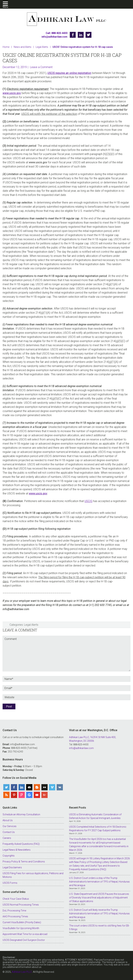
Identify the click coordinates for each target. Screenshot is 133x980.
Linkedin (81, 35)
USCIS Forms (10, 883)
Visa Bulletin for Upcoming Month (21, 928)
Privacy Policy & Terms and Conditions (24, 862)
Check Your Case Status (16, 899)
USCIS (88, 501)
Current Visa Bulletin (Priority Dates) (22, 922)
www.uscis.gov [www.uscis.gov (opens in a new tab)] (12, 93)
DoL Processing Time (14, 911)
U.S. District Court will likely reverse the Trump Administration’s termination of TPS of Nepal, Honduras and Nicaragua (99, 914)
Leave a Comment (41, 67)
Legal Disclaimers (12, 867)
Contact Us (9, 832)
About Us (8, 820)
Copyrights (9, 856)
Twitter (88, 35)
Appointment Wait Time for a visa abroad (25, 934)
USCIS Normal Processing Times (21, 905)
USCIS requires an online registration (69, 73)
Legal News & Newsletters (17, 850)
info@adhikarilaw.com (54, 37)
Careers (7, 838)
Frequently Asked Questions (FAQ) (21, 844)
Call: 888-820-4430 (57, 33)
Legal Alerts (31, 625)
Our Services (10, 826)
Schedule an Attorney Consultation (21, 814)
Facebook (73, 35)
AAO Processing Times (15, 916)
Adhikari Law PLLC (66, 19)
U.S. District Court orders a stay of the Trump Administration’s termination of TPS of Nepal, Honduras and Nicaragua (99, 882)
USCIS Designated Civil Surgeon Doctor (24, 940)
